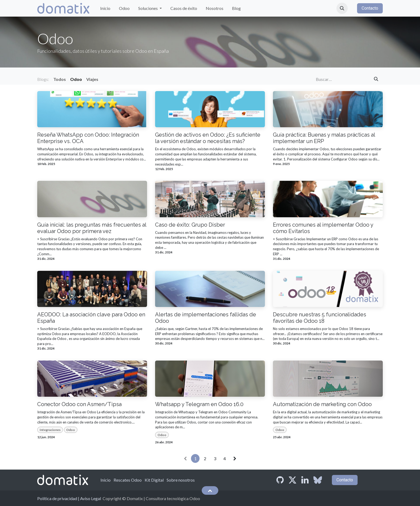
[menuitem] (105, 8)
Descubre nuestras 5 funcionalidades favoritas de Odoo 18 (320, 318)
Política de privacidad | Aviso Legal (69, 498)
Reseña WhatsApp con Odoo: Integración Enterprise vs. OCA (88, 138)
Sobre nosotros (181, 480)
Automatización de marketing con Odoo (322, 404)
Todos (60, 79)
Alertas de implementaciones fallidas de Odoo (206, 318)
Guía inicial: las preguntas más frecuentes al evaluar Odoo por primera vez (92, 228)
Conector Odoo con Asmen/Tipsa (79, 404)
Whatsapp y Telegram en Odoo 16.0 (199, 404)
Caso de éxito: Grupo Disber (190, 225)
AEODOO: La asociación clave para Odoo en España (91, 318)
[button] (342, 8)
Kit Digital (154, 480)
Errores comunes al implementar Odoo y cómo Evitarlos (323, 228)
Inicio (106, 480)
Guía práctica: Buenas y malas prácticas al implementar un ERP (324, 138)
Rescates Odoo (128, 480)
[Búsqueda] (376, 79)
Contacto (370, 8)
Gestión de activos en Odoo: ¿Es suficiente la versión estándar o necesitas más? (208, 138)
